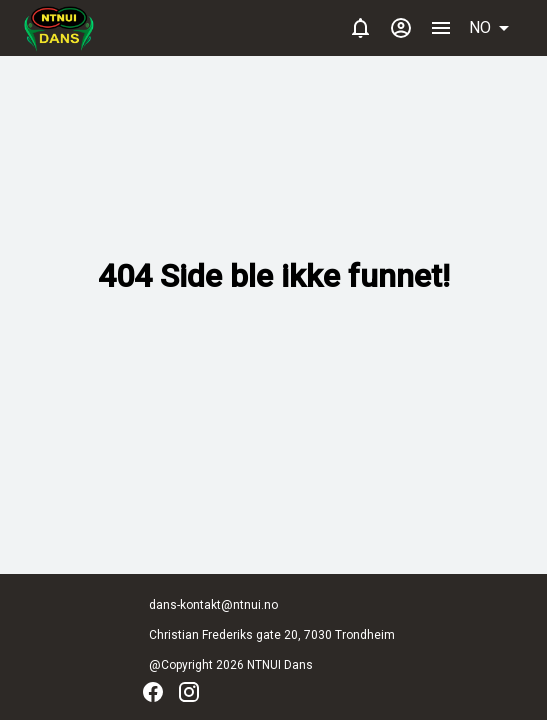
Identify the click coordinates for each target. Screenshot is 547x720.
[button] (496, 28)
